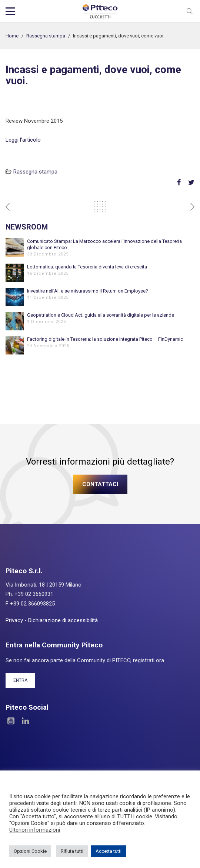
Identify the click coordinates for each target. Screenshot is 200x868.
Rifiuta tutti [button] (72, 851)
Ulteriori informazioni (35, 830)
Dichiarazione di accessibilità (63, 620)
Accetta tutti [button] (109, 851)
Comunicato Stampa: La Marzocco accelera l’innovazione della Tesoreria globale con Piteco (104, 244)
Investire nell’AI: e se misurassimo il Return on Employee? (88, 291)
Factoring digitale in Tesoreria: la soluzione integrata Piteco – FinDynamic (105, 339)
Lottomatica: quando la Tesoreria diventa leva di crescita (87, 267)
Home (12, 36)
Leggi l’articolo (23, 140)
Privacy (14, 620)
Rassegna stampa (46, 36)
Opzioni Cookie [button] (30, 851)
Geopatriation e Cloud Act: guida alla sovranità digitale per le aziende (101, 315)
